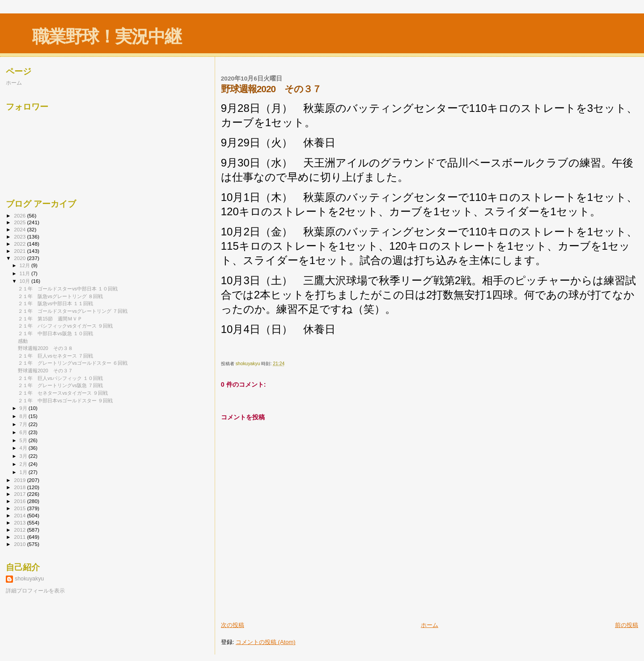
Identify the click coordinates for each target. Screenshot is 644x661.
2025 (20, 222)
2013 (20, 522)
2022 (20, 244)
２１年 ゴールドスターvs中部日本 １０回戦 (68, 289)
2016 (20, 501)
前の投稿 (627, 625)
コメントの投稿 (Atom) (266, 642)
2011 (20, 537)
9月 (24, 408)
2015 (20, 508)
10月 (25, 281)
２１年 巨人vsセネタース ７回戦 (55, 356)
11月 (25, 273)
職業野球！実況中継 (107, 36)
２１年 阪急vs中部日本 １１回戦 (55, 303)
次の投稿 (233, 625)
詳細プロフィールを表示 (35, 591)
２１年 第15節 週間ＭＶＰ (50, 319)
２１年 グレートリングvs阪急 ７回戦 (60, 385)
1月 (24, 472)
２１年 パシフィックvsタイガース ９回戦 (65, 326)
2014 (20, 515)
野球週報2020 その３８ (45, 348)
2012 (20, 530)
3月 (24, 456)
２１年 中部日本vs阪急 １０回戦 (55, 333)
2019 (20, 480)
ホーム (430, 625)
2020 (20, 258)
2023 (20, 237)
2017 (20, 494)
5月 (24, 440)
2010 (20, 544)
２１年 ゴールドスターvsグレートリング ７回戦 (73, 311)
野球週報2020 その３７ (45, 371)
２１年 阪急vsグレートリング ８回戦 (60, 296)
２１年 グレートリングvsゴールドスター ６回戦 (73, 363)
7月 (24, 424)
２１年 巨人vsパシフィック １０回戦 (60, 378)
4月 (24, 448)
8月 (24, 416)
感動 (23, 341)
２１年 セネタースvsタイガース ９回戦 (63, 393)
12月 (25, 265)
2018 (20, 487)
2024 (20, 229)
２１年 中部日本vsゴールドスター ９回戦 (65, 401)
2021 (20, 251)
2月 (24, 464)
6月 (24, 432)
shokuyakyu (29, 579)
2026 (20, 215)
